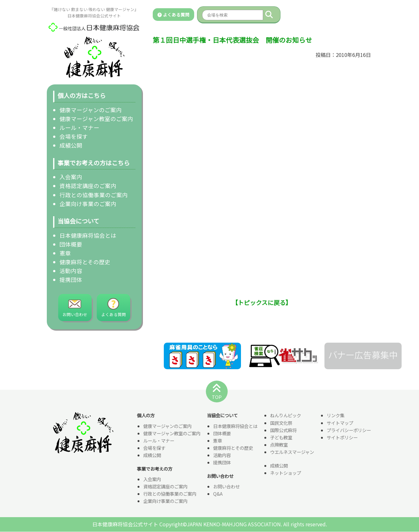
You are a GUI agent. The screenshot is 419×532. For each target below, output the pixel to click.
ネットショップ (286, 473)
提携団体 (71, 280)
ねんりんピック (286, 416)
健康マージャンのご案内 (91, 110)
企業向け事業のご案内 (88, 204)
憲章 (65, 253)
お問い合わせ (226, 487)
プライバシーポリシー (349, 430)
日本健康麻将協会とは (88, 235)
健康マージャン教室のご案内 (96, 119)
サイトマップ (340, 423)
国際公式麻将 (283, 430)
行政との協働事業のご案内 (94, 195)
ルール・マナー (79, 128)
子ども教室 (281, 438)
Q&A (218, 494)
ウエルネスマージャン (292, 452)
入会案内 (71, 177)
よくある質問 (173, 15)
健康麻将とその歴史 (85, 262)
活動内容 (71, 271)
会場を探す (74, 136)
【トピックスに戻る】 (262, 303)
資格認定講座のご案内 (88, 186)
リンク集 (336, 416)
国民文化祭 (281, 423)
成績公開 (71, 145)
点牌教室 (279, 445)
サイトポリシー (342, 438)
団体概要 (71, 244)
